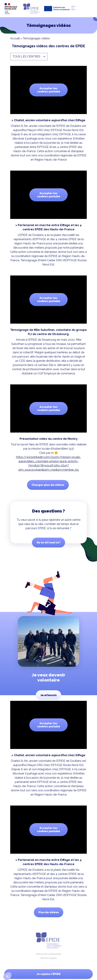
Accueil (15, 38)
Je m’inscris (48, 695)
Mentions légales (49, 958)
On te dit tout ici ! (48, 543)
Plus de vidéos (49, 912)
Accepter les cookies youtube (49, 90)
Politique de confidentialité (48, 954)
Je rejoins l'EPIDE (48, 974)
